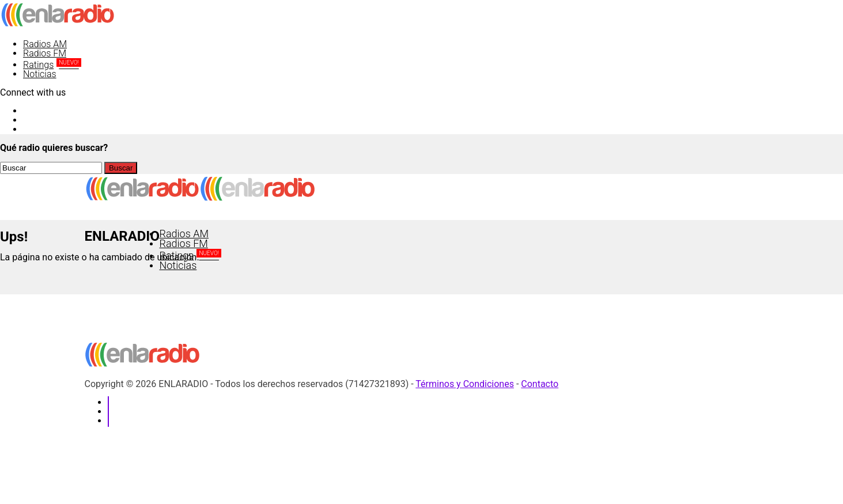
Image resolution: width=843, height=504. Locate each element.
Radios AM (45, 44)
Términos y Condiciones (465, 384)
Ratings (52, 65)
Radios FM (45, 53)
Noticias (40, 74)
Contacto (540, 384)
